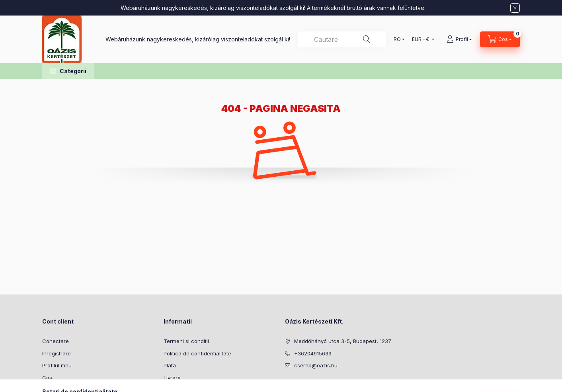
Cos (47, 378)
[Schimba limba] (397, 39)
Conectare (56, 341)
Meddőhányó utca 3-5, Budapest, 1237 (343, 341)
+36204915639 (313, 353)
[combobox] (342, 39)
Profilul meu (57, 365)
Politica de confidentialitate (197, 353)
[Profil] (459, 39)
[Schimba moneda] (421, 39)
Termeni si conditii (186, 341)
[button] (68, 71)
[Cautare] (367, 39)
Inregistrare (57, 353)
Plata (170, 365)
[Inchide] (515, 8)
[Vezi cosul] (500, 39)
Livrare (172, 378)
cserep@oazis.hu (316, 365)
